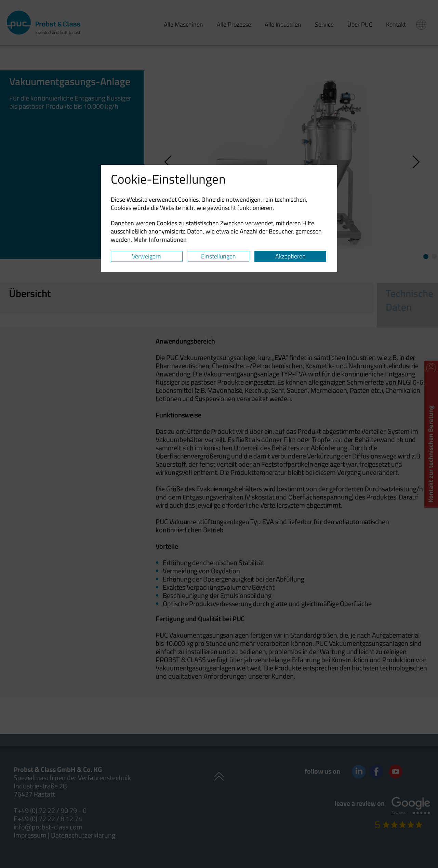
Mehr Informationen (160, 239)
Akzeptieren (290, 256)
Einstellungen (218, 256)
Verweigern (147, 256)
